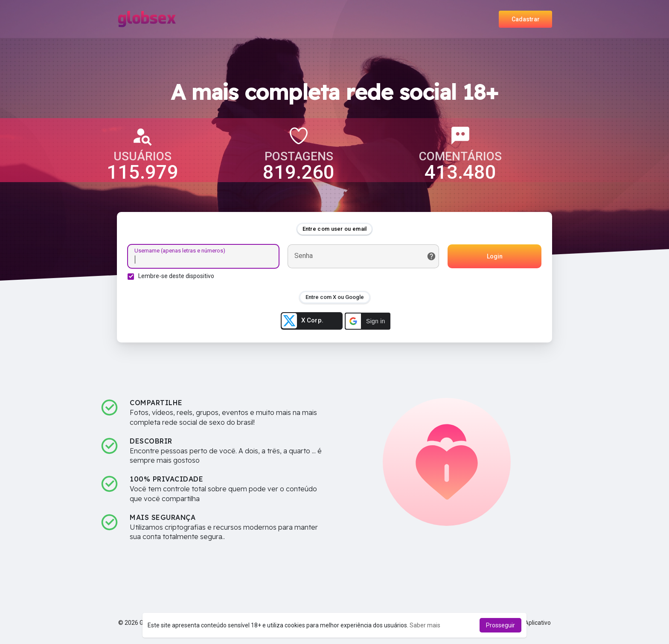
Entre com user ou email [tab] (335, 229)
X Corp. (303, 321)
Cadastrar (526, 19)
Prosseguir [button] (500, 625)
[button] (368, 321)
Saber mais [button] (425, 625)
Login (495, 256)
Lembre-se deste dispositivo (176, 276)
